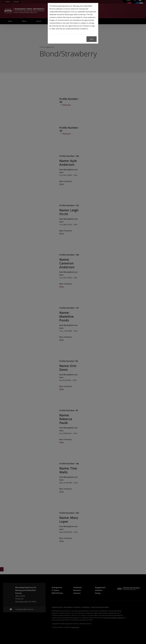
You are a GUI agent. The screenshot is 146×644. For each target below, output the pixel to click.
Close (92, 39)
